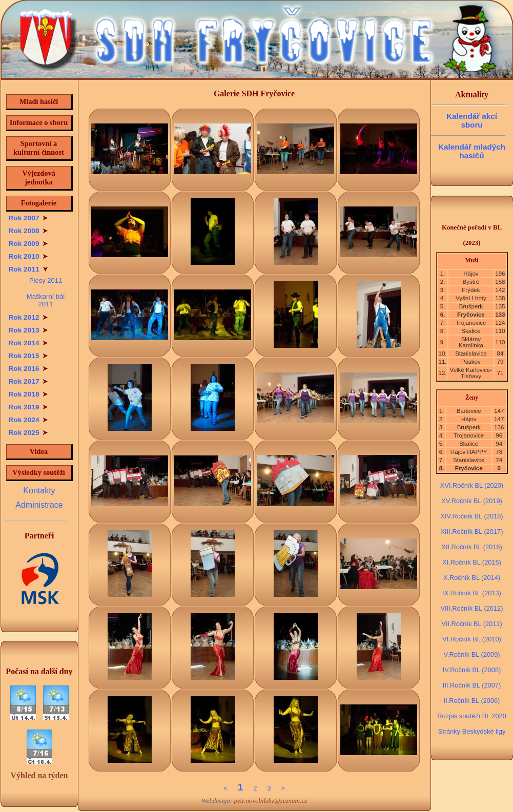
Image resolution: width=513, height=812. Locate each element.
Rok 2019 (28, 407)
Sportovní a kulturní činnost (39, 148)
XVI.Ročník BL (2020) (472, 485)
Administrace (39, 505)
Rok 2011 (28, 269)
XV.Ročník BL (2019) (472, 501)
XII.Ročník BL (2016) (471, 547)
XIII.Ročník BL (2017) (472, 532)
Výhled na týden (39, 775)
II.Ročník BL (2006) (472, 701)
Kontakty (39, 491)
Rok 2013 (28, 330)
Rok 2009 (28, 244)
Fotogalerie (39, 203)
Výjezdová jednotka (39, 178)
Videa (39, 451)
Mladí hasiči (39, 101)
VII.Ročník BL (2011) (471, 624)
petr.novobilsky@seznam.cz (270, 800)
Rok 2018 (28, 394)
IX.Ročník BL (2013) (472, 593)
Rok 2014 (28, 343)
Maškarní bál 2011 (46, 300)
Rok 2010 (28, 256)
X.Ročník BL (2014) (472, 578)
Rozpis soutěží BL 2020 (472, 716)
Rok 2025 (28, 433)
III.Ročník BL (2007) (472, 685)
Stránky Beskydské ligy (472, 731)
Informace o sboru (39, 122)
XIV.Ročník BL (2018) (471, 516)
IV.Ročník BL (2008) (472, 670)
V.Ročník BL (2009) (471, 654)
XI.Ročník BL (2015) (472, 562)
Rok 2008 (28, 231)
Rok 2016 (28, 369)
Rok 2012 (28, 317)
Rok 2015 (28, 356)
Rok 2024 (28, 420)
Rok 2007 (28, 218)
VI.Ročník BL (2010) (472, 639)
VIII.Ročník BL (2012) (472, 608)
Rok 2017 (28, 381)
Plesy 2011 (46, 280)
